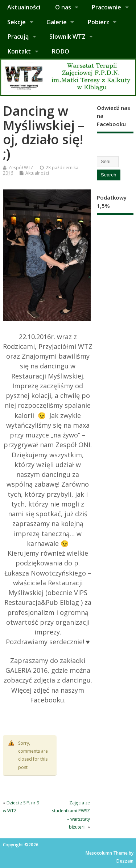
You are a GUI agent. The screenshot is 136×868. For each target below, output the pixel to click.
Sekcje (17, 22)
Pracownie (106, 7)
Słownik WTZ (67, 37)
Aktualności (24, 7)
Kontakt (19, 51)
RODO (60, 51)
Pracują (18, 37)
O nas (63, 7)
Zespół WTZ (21, 168)
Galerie (57, 22)
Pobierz (98, 22)
